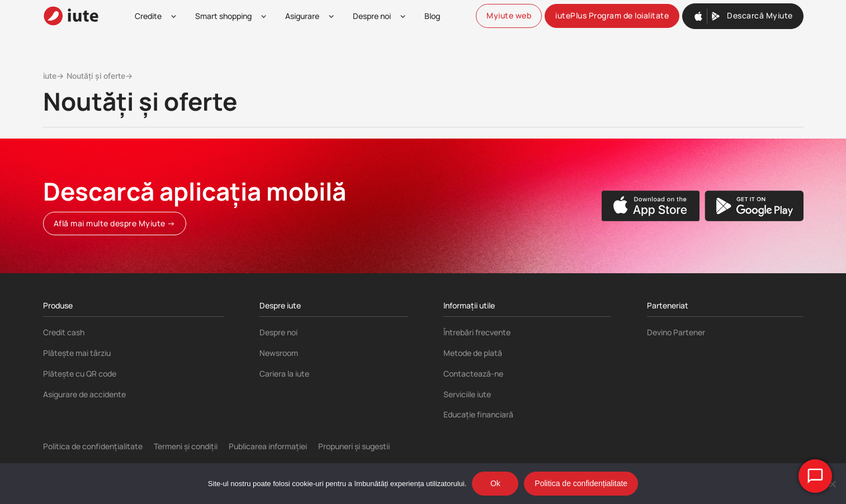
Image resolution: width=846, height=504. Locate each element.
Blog (432, 16)
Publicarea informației (268, 446)
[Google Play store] (754, 206)
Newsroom (279, 353)
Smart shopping (223, 16)
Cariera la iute (284, 374)
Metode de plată (473, 353)
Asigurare (302, 16)
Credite (148, 16)
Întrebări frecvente (477, 332)
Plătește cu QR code (80, 374)
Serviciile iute (467, 394)
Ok (495, 483)
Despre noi (372, 16)
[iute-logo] (71, 16)
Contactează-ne (473, 374)
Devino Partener (676, 332)
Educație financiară (478, 414)
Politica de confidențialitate (93, 446)
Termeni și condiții (186, 446)
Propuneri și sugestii (354, 446)
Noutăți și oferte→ (100, 76)
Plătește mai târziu (77, 353)
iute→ (53, 76)
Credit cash (64, 332)
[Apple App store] (651, 206)
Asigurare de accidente (84, 394)
